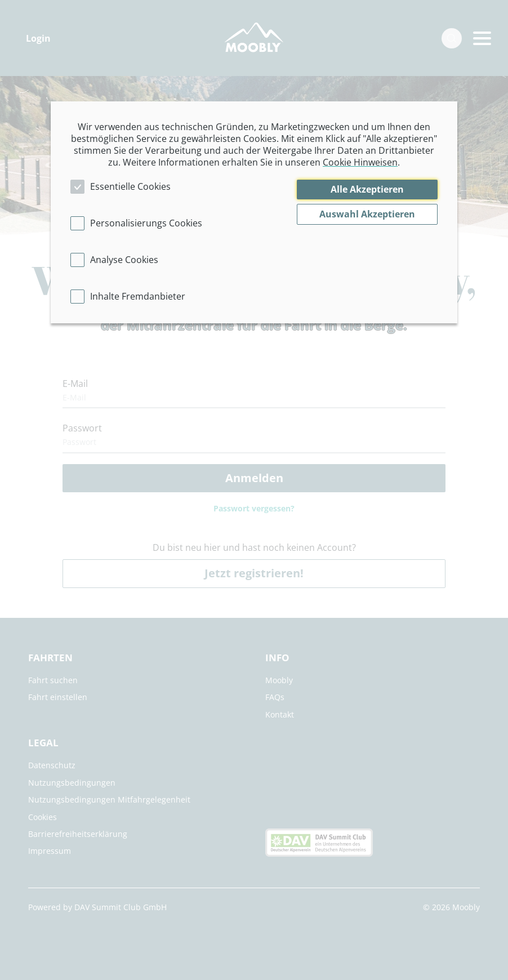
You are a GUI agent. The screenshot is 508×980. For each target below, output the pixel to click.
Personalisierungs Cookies (146, 223)
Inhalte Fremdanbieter (138, 296)
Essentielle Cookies (130, 186)
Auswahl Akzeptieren (367, 214)
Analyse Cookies (124, 260)
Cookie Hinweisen (360, 162)
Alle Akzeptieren (367, 189)
